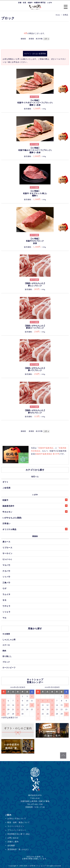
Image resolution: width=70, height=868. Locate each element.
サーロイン (7, 553)
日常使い (6, 523)
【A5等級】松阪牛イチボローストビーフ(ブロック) (35, 103)
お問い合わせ (13, 838)
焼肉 (4, 651)
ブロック (6, 662)
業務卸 (35, 536)
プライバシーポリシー (17, 830)
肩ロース (6, 542)
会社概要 (11, 845)
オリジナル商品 (35, 529)
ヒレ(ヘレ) (7, 559)
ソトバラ (6, 577)
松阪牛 (35, 500)
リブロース (7, 548)
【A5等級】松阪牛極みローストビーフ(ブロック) (35, 150)
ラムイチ (6, 594)
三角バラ (6, 583)
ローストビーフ (9, 668)
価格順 (23, 39)
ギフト (5, 482)
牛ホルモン (35, 512)
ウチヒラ (6, 606)
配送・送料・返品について (19, 822)
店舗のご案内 (13, 842)
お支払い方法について (17, 818)
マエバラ (6, 565)
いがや (35, 495)
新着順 (31, 39)
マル (4, 618)
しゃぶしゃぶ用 (9, 640)
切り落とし (7, 656)
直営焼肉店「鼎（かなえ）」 (20, 849)
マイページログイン (16, 826)
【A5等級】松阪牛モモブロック (35, 241)
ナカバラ (6, 571)
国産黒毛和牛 (35, 506)
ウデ (4, 588)
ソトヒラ (6, 612)
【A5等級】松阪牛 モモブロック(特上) (35, 193)
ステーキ (6, 645)
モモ (4, 600)
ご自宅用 (6, 488)
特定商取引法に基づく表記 (19, 834)
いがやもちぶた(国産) (12, 518)
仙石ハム (35, 477)
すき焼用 (6, 634)
